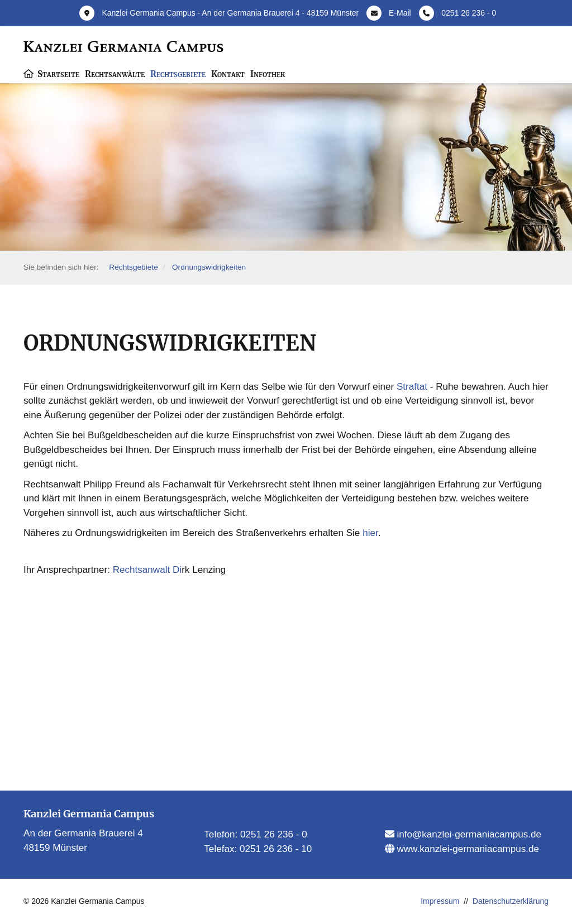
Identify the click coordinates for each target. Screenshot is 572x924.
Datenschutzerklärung (511, 901)
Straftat (412, 387)
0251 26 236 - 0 (469, 13)
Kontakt (228, 74)
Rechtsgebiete (178, 74)
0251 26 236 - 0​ (274, 834)
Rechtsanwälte (115, 74)
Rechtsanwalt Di (147, 570)
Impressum (440, 901)
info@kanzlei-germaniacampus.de (468, 834)
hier (370, 533)
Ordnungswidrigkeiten (209, 267)
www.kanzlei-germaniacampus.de (467, 849)
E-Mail (400, 13)
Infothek (268, 74)
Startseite (58, 74)
